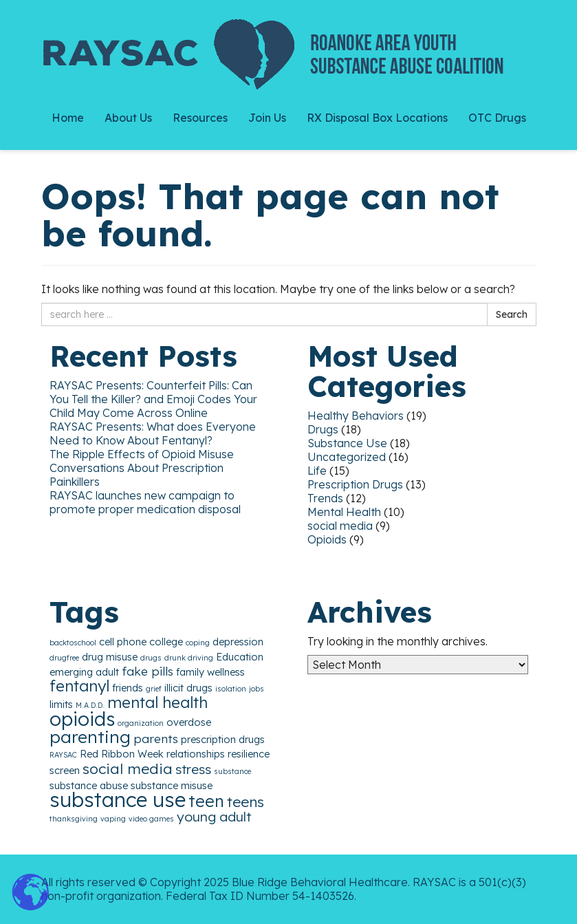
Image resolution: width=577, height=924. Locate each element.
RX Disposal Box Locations (377, 118)
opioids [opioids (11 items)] (82, 719)
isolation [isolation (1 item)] (231, 689)
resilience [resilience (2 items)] (249, 754)
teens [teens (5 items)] (246, 802)
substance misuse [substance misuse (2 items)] (172, 785)
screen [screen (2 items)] (65, 770)
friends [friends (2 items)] (128, 688)
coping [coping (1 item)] (198, 643)
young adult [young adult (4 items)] (214, 817)
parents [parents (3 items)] (156, 739)
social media (340, 526)
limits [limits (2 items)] (61, 704)
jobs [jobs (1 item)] (257, 689)
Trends (325, 498)
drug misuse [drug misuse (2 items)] (110, 657)
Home (68, 118)
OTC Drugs (497, 118)
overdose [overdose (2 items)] (189, 722)
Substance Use (347, 443)
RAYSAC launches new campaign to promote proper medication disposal (145, 502)
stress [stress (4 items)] (193, 769)
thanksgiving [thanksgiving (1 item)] (74, 819)
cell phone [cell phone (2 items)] (123, 642)
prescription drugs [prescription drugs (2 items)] (223, 739)
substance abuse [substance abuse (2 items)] (89, 785)
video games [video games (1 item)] (151, 819)
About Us (128, 118)
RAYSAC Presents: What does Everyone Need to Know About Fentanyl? (153, 433)
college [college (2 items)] (166, 642)
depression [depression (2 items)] (238, 642)
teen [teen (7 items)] (206, 801)
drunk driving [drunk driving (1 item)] (189, 658)
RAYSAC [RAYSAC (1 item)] (63, 755)
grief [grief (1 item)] (154, 689)
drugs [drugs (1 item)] (151, 658)
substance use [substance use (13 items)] (118, 799)
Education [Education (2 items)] (240, 657)
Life (317, 471)
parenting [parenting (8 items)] (90, 737)
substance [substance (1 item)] (232, 771)
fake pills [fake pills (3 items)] (148, 671)
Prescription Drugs (355, 484)
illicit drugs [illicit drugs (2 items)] (188, 688)
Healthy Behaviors (356, 416)
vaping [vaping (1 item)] (113, 819)
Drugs (323, 429)
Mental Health (344, 512)
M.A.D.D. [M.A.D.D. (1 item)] (90, 705)
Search (512, 314)
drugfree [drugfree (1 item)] (64, 658)
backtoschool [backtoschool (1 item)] (73, 643)
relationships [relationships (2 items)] (196, 754)
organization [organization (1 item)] (141, 723)
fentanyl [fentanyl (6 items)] (79, 686)
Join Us (267, 118)
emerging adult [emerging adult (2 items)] (84, 672)
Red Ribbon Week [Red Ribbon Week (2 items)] (122, 754)
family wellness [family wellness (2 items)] (210, 672)
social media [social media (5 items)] (128, 769)
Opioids (327, 539)
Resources (200, 118)
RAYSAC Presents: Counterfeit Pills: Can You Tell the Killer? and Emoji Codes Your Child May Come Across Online (153, 399)
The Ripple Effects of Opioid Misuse (142, 454)
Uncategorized (347, 457)
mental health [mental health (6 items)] (157, 702)
